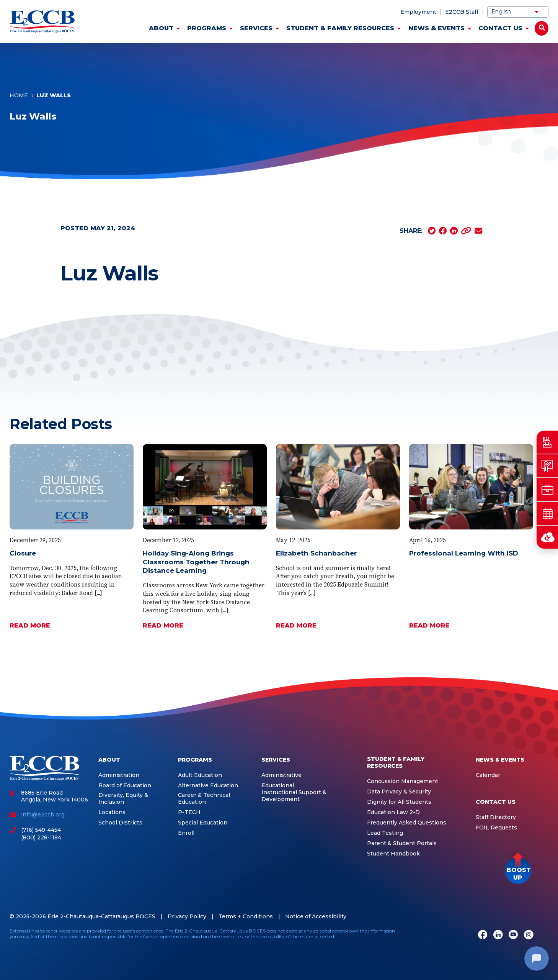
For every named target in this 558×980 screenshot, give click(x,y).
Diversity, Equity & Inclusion (123, 799)
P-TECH (189, 812)
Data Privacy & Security (399, 792)
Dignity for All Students (399, 802)
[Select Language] (518, 12)
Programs (207, 28)
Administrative (281, 775)
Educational (278, 786)
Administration (119, 775)
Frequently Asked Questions (407, 823)
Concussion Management (403, 781)
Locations (112, 812)
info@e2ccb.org (43, 814)
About (161, 28)
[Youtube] (513, 935)
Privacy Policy (187, 916)
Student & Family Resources (340, 28)
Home (19, 95)
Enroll (186, 833)
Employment (418, 12)
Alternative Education (208, 786)
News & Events (436, 28)
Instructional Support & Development (294, 796)
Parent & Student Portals (402, 843)
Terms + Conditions (246, 916)
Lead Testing (385, 833)
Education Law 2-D (393, 812)
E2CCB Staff (462, 12)
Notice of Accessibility (316, 916)
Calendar (488, 775)
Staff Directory (496, 817)
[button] (518, 871)
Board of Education (125, 786)
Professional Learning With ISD (464, 553)
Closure (23, 553)
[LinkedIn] (498, 935)
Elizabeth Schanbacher (316, 553)
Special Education (203, 823)
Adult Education (200, 775)
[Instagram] (529, 935)
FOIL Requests (496, 828)
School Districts (120, 823)
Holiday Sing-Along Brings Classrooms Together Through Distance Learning (196, 562)
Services (256, 28)
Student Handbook (393, 854)
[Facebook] (483, 935)
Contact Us (500, 28)
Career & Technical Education (204, 799)
